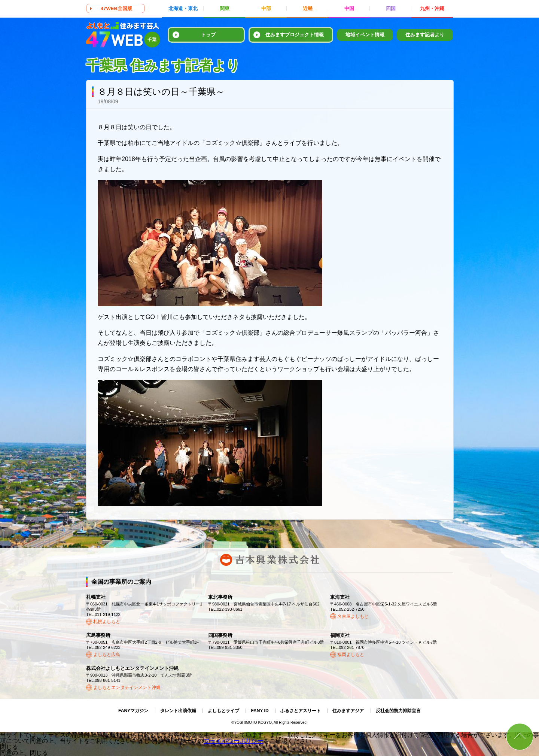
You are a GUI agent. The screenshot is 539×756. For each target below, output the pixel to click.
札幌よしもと (107, 622)
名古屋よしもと (353, 616)
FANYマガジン (133, 711)
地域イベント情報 (365, 35)
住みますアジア (348, 711)
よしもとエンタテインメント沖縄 (127, 687)
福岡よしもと (351, 655)
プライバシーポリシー (234, 741)
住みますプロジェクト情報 (295, 35)
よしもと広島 (107, 655)
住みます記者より (425, 35)
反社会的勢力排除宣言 (398, 711)
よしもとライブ (223, 711)
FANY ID (260, 711)
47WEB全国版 (116, 8)
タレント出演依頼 (178, 711)
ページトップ (520, 737)
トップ (208, 35)
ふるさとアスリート (301, 711)
